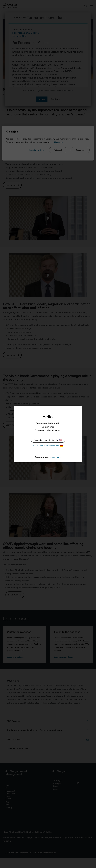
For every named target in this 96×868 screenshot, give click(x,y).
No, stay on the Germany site (48, 446)
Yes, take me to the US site (48, 440)
